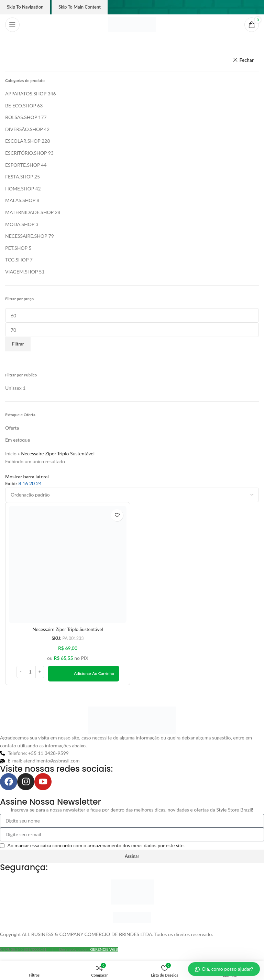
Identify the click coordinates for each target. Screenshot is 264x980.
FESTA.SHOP (19, 177)
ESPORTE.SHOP (23, 165)
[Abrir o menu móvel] (12, 25)
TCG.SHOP (17, 260)
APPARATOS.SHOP (26, 94)
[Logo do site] (132, 24)
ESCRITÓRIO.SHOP (26, 153)
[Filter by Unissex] (13, 388)
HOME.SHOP (20, 189)
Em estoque (18, 440)
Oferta (12, 428)
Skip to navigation (25, 7)
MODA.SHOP (20, 224)
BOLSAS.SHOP (21, 117)
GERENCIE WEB (104, 950)
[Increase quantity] (40, 672)
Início (11, 453)
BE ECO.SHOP (20, 106)
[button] (84, 674)
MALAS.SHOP (20, 200)
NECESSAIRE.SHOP (26, 236)
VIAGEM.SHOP (21, 272)
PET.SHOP (16, 248)
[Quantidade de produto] (30, 672)
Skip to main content (80, 7)
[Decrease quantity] (21, 672)
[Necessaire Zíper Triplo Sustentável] (68, 564)
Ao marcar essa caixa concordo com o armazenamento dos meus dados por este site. (96, 846)
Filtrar (18, 344)
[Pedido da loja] (132, 495)
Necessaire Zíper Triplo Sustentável (68, 629)
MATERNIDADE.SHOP (29, 212)
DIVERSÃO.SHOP (24, 129)
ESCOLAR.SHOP (23, 141)
